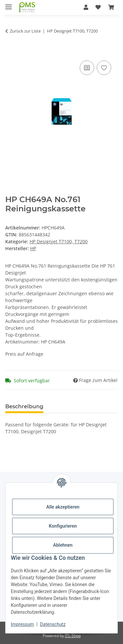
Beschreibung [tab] (24, 406)
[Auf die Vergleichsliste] (87, 68)
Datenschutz (53, 624)
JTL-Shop (73, 636)
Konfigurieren (63, 526)
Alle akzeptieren (63, 507)
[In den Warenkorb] (10, 52)
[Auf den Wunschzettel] (104, 68)
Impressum (22, 624)
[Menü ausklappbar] (9, 4)
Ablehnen (63, 545)
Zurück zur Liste (25, 31)
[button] (86, 7)
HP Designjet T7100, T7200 (59, 241)
